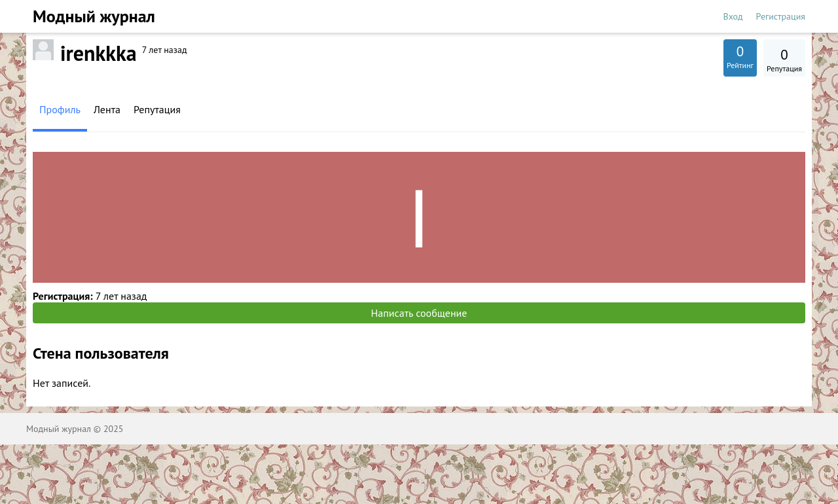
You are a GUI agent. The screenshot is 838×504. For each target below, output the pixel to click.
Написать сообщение (419, 313)
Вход (733, 16)
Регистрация (781, 16)
